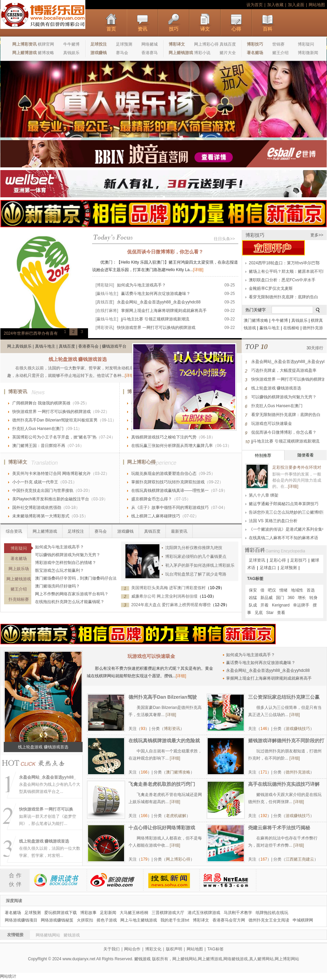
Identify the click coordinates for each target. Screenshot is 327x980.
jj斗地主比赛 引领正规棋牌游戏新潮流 (155, 319)
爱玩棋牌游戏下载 (61, 913)
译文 (205, 29)
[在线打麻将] (107, 311)
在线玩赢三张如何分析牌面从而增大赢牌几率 (172, 446)
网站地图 (317, 5)
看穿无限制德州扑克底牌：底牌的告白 (283, 297)
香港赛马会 (88, 346)
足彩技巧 (298, 560)
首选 (311, 590)
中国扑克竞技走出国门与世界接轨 (43, 491)
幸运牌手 (301, 605)
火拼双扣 (85, 920)
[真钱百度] (105, 302)
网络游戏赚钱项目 (21, 920)
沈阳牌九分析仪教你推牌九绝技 (194, 548)
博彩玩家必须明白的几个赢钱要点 (196, 557)
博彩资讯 (18, 392)
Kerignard (281, 605)
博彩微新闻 (308, 53)
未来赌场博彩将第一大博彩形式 (41, 516)
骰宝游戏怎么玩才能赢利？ (59, 570)
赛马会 (122, 53)
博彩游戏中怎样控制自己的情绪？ (66, 563)
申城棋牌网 (303, 920)
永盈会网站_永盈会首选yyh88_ (47, 777)
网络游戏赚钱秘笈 (57, 920)
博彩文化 (153, 949)
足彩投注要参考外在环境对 (297, 467)
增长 (302, 598)
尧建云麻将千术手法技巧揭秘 (279, 828)
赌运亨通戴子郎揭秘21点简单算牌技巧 (284, 504)
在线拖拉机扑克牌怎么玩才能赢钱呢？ (70, 602)
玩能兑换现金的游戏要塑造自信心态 (164, 474)
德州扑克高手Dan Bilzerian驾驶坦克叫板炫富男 (55, 420)
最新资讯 (179, 531)
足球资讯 (257, 560)
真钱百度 (228, 44)
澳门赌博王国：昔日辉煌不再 (39, 446)
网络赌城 (150, 44)
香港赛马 (150, 53)
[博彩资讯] (105, 328)
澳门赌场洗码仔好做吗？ (57, 586)
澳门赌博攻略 (256, 320)
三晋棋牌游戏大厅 (168, 913)
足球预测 (124, 44)
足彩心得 (278, 560)
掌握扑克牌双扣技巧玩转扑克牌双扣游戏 (168, 482)
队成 (253, 605)
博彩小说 (202, 53)
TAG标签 (255, 579)
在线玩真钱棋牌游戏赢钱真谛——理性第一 (170, 491)
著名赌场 (19, 559)
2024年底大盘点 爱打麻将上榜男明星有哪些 (171, 605)
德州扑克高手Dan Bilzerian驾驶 (163, 697)
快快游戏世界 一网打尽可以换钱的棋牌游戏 (156, 328)
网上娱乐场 (19, 569)
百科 (268, 29)
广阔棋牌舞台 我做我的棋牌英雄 (41, 403)
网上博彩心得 (206, 44)
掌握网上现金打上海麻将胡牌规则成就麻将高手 (164, 311)
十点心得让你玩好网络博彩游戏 (162, 828)
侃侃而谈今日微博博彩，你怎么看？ (165, 252)
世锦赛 (278, 44)
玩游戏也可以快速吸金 (272, 423)
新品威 (266, 598)
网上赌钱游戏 (19, 579)
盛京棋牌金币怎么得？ (152, 499)
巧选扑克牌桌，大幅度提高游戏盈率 (284, 370)
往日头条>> (224, 239)
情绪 (283, 590)
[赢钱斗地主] (107, 294)
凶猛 (253, 598)
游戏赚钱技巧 (298, 729)
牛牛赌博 (71, 44)
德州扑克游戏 (298, 772)
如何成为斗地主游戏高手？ (141, 285)
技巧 (174, 29)
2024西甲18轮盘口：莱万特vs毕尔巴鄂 (284, 263)
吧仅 (272, 590)
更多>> (317, 235)
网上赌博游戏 (45, 531)
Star (270, 613)
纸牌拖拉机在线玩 (272, 913)
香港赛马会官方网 (229, 920)
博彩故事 (88, 913)
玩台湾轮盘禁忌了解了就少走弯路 (196, 574)
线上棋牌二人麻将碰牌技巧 (156, 516)
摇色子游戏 (107, 920)
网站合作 (132, 949)
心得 (236, 29)
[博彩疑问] (105, 285)
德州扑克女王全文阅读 (269, 920)
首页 (111, 29)
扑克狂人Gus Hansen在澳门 (38, 429)
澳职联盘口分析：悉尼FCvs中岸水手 (282, 280)
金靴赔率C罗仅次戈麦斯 (271, 288)
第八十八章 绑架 (264, 495)
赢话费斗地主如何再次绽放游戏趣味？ (156, 294)
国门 (280, 598)
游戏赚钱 (125, 531)
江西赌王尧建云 (300, 859)
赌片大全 (228, 53)
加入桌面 (296, 5)
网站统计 (8, 976)
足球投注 (76, 531)
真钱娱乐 (71, 53)
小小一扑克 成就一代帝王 (35, 482)
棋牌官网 (46, 44)
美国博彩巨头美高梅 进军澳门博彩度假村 (168, 588)
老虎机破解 (176, 816)
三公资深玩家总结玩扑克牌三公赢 (284, 697)
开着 (264, 605)
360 (291, 598)
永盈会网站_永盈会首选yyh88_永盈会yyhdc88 (159, 302)
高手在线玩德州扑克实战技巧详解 (284, 784)
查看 (281, 613)
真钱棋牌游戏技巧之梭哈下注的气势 (164, 437)
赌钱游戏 (72, 935)
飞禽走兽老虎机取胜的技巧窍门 (162, 784)
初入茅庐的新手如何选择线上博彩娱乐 (200, 565)
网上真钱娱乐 (19, 346)
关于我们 (111, 949)
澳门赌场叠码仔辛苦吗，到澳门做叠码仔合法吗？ (80, 578)
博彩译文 (18, 462)
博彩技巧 (255, 235)
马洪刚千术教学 (238, 913)
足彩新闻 (108, 913)
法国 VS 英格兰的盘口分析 (273, 521)
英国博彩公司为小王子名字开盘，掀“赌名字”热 (54, 437)
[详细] (198, 270)
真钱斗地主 (45, 346)
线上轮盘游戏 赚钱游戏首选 (78, 359)
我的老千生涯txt (175, 920)
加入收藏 (275, 5)
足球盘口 (268, 568)
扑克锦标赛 (19, 599)
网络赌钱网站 (48, 935)
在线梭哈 (291, 328)
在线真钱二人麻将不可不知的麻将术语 (283, 538)
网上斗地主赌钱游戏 (139, 920)
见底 (259, 613)
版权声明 (174, 949)
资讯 (142, 29)
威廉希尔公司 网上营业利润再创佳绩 (164, 596)
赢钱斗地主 (270, 328)
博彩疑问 (306, 44)
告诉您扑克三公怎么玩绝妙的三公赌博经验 (288, 512)
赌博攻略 (46, 53)
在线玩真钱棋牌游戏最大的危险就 (164, 741)
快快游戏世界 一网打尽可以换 (46, 809)
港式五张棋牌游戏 (204, 913)
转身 (313, 598)
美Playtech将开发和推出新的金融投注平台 (51, 499)
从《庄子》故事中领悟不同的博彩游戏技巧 (170, 508)
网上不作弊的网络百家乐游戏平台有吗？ (72, 594)
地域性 (297, 590)
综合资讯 (14, 531)
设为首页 (255, 5)
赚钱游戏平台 (114, 346)
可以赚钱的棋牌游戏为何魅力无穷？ (68, 555)
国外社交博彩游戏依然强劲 (37, 508)
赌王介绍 (280, 53)
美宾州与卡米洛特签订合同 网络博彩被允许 (51, 474)
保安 (253, 590)
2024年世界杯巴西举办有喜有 (31, 333)
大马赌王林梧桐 (134, 913)
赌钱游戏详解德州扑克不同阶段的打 (286, 741)
